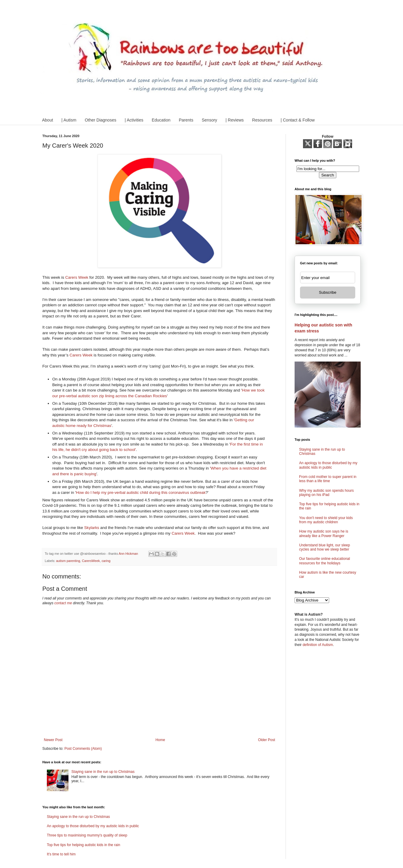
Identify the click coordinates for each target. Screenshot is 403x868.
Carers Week (77, 277)
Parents (186, 120)
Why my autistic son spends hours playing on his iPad (326, 493)
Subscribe (328, 292)
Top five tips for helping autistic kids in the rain (83, 845)
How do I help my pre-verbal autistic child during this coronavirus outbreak (141, 493)
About (48, 120)
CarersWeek (91, 561)
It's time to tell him (61, 854)
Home (160, 740)
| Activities (134, 120)
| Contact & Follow (297, 120)
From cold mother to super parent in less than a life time (328, 479)
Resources (262, 120)
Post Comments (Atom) (83, 749)
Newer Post (53, 740)
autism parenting (68, 561)
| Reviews (235, 120)
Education (161, 120)
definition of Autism (318, 645)
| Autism (69, 120)
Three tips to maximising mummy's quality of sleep (87, 835)
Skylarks (92, 528)
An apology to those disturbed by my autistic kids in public (93, 826)
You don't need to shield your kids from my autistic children (326, 520)
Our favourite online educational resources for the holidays (324, 561)
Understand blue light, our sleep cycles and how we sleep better (324, 547)
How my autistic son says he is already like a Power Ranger (324, 533)
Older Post (267, 740)
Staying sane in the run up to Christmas (103, 772)
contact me (63, 603)
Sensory (209, 120)
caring (106, 561)
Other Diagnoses (100, 120)
